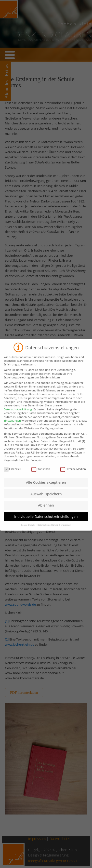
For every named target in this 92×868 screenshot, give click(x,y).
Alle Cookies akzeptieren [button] (46, 487)
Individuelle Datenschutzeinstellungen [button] (46, 521)
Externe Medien (73, 474)
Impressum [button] (66, 530)
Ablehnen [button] (46, 510)
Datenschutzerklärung (18, 414)
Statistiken (41, 474)
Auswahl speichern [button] (46, 499)
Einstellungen (12, 425)
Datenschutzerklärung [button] (48, 530)
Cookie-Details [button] (28, 530)
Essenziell (12, 474)
